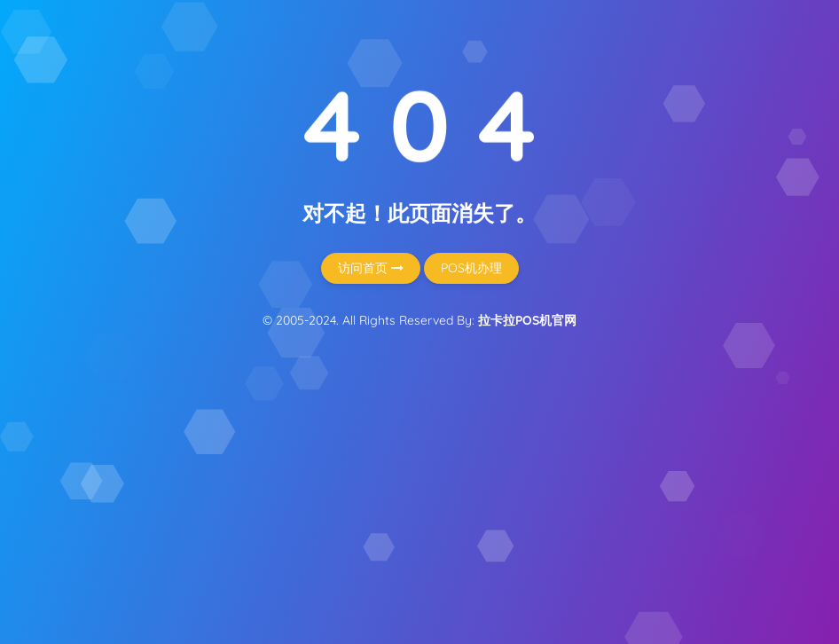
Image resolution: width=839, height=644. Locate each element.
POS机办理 (471, 268)
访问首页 (371, 268)
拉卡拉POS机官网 (527, 320)
